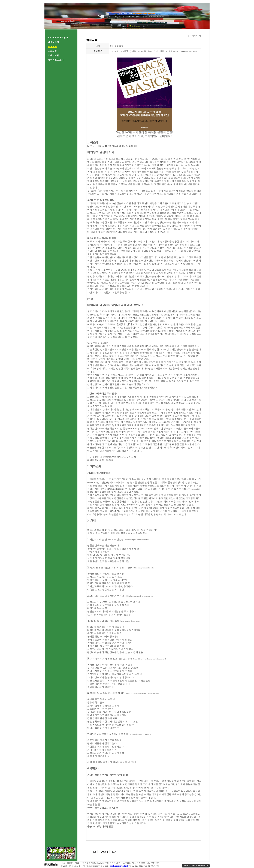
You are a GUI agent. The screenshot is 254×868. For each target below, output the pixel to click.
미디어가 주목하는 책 (58, 38)
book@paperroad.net (119, 866)
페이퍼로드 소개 (56, 60)
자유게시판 (53, 55)
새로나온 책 (54, 42)
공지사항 (52, 51)
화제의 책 (53, 47)
